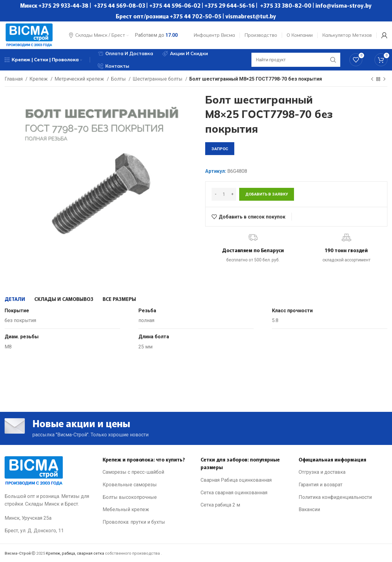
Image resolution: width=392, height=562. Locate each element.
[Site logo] (29, 35)
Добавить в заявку (267, 194)
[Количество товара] (224, 194)
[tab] (15, 299)
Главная (14, 79)
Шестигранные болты (158, 79)
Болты (119, 79)
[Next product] (384, 79)
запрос (220, 149)
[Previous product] (372, 79)
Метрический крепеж (80, 79)
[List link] (147, 472)
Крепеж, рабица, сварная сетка (75, 553)
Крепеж (39, 79)
